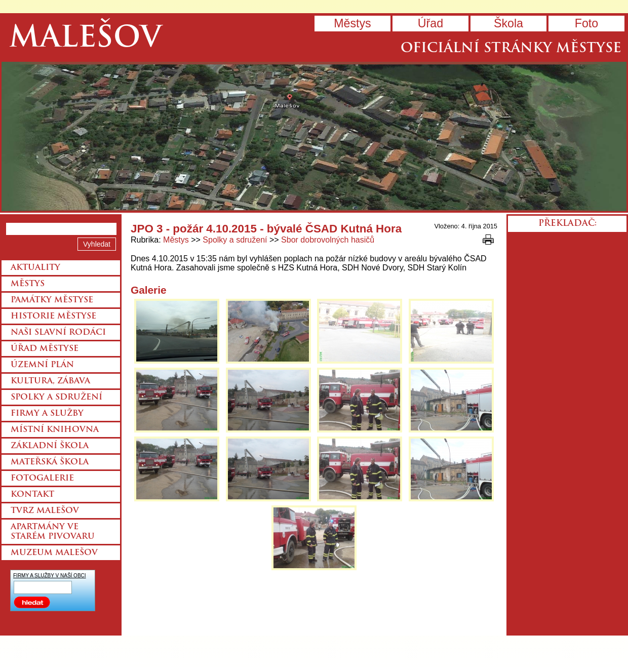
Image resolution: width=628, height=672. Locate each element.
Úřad (430, 23)
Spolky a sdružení (235, 240)
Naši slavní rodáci (58, 333)
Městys (352, 23)
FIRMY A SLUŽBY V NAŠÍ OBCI (50, 576)
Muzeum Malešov (54, 553)
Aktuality (35, 268)
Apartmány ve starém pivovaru (53, 532)
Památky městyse (52, 300)
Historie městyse (53, 317)
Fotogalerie (42, 479)
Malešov (85, 39)
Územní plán (42, 365)
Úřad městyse (45, 349)
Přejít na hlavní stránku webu (314, 136)
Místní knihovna (55, 430)
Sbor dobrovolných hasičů (328, 240)
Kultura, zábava (50, 381)
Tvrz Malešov (45, 511)
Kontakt (32, 495)
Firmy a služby (47, 414)
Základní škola (50, 446)
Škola (508, 23)
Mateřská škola (50, 462)
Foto (586, 23)
